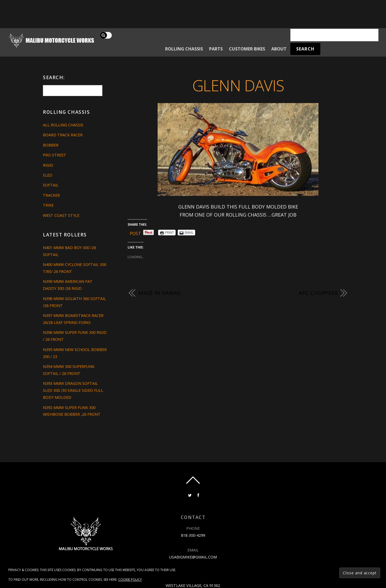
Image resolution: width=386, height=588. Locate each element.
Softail (51, 185)
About (279, 49)
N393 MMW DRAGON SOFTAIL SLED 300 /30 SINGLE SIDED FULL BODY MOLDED (73, 390)
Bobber (51, 145)
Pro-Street (55, 155)
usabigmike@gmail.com (193, 557)
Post (135, 233)
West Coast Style (61, 215)
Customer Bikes (247, 49)
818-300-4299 (193, 535)
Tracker (51, 195)
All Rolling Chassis (63, 125)
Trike (48, 205)
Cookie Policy (130, 580)
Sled (48, 175)
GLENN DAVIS (238, 85)
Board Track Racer (63, 135)
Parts (216, 49)
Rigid (48, 165)
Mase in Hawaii (159, 293)
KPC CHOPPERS (318, 293)
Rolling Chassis (184, 49)
